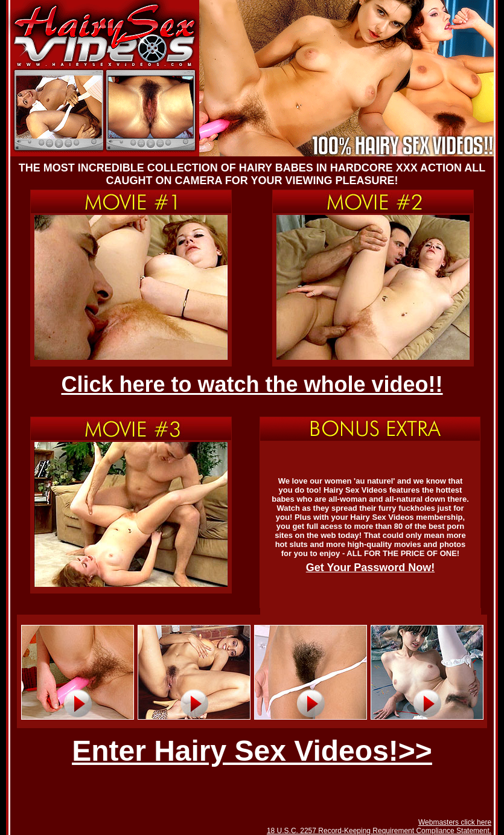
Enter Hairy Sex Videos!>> (252, 751)
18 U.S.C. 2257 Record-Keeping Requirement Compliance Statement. (379, 831)
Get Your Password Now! (370, 568)
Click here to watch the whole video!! (252, 384)
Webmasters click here (455, 822)
